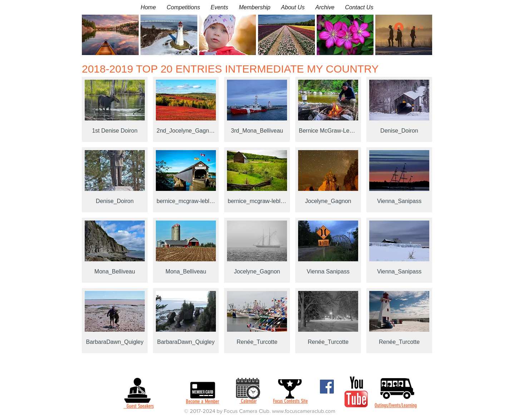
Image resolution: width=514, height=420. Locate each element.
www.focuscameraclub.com (304, 411)
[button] (183, 7)
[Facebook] (327, 387)
